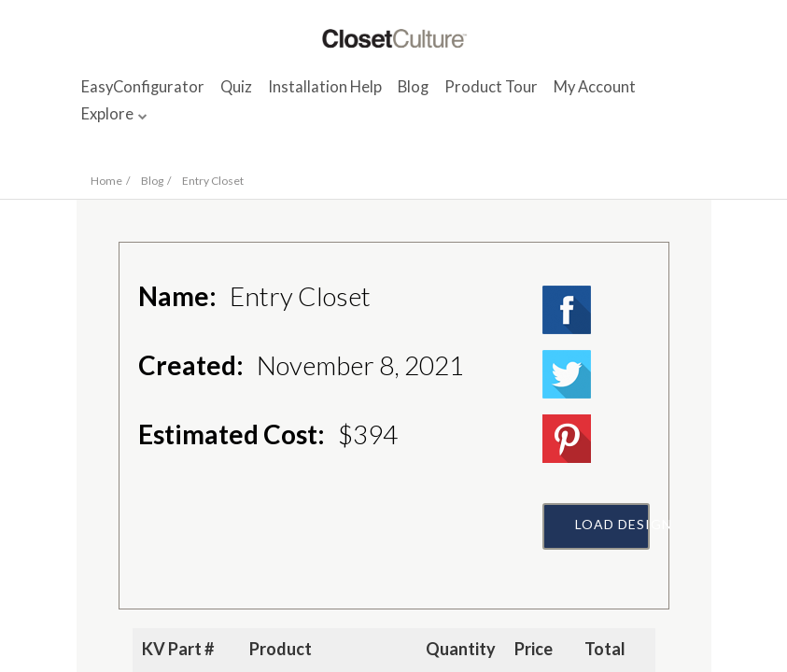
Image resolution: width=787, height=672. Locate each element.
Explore (107, 114)
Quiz (236, 87)
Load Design (612, 524)
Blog (413, 87)
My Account (595, 87)
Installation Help (325, 87)
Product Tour (491, 87)
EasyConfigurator (143, 87)
